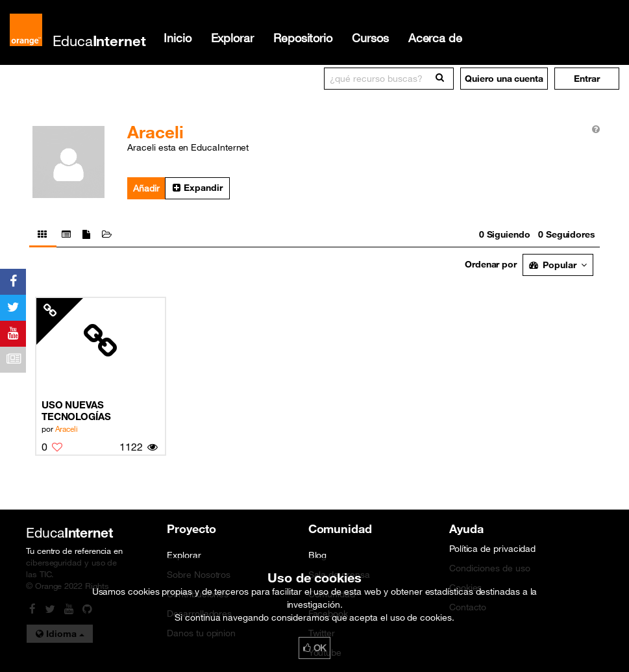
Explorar (232, 38)
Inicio (178, 38)
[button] (587, 79)
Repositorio (303, 38)
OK (315, 648)
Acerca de (435, 38)
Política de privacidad (492, 549)
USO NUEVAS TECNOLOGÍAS (76, 410)
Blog (318, 555)
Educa (99, 41)
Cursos (370, 38)
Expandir (197, 188)
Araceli (67, 429)
